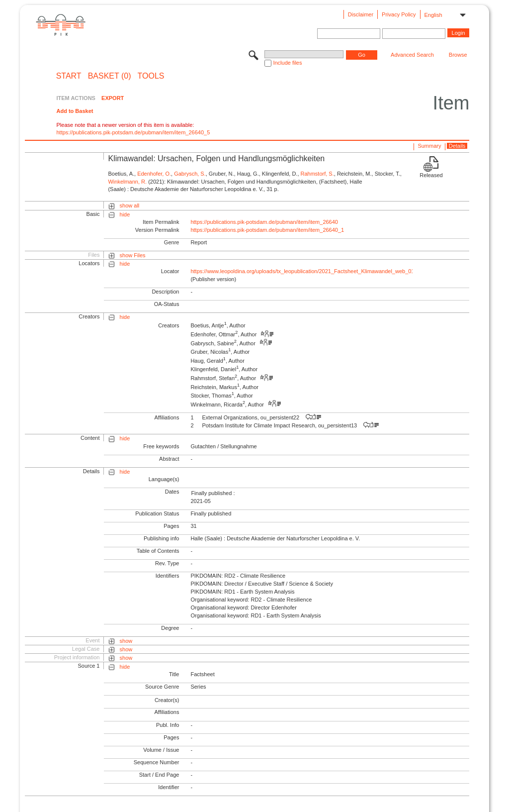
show (126, 641)
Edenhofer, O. (154, 174)
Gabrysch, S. (190, 174)
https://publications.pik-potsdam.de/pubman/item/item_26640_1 (267, 230)
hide (125, 214)
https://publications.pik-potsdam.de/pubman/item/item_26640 (264, 222)
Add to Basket (75, 111)
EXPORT (113, 98)
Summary (429, 146)
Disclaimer (361, 14)
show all (130, 205)
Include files (287, 63)
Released (431, 175)
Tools (151, 76)
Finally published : (213, 493)
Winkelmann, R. (127, 182)
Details (457, 146)
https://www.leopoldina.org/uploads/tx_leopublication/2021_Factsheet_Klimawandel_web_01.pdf (307, 271)
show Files (133, 255)
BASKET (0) (110, 76)
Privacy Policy (399, 14)
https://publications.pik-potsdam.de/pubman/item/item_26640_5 (133, 132)
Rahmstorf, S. (317, 174)
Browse (458, 55)
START (69, 76)
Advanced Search (412, 55)
